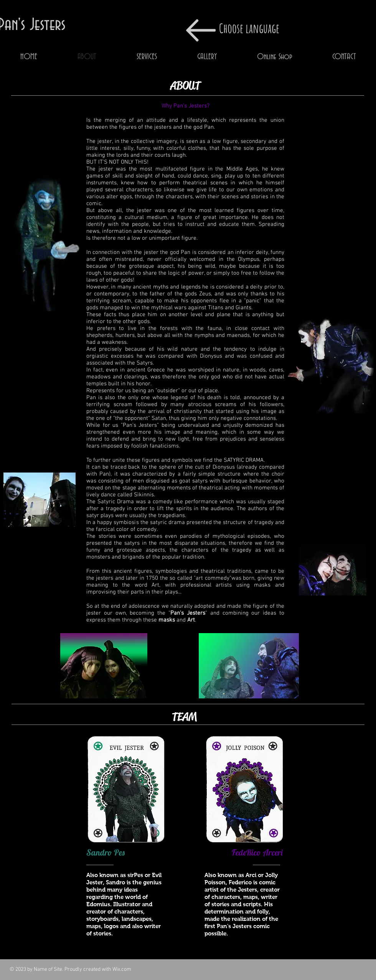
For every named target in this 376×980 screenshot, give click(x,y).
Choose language (249, 28)
